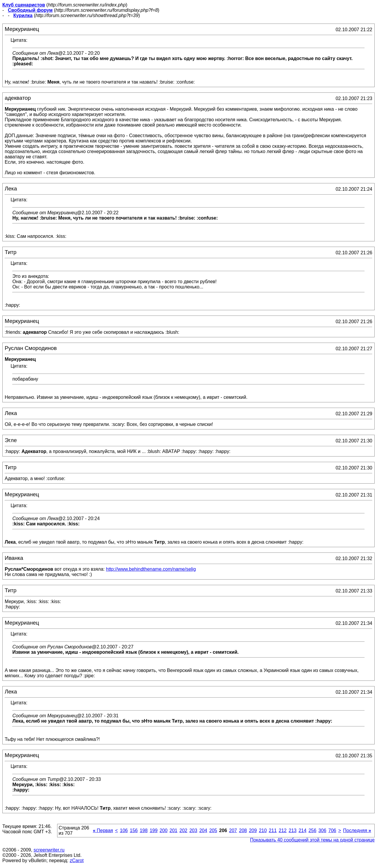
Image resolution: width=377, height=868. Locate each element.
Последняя (357, 830)
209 (253, 830)
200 (164, 830)
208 (243, 830)
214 (303, 830)
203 (193, 830)
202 (183, 830)
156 (134, 830)
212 (283, 830)
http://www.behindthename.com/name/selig (151, 569)
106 (124, 830)
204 (203, 830)
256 (312, 830)
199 (154, 830)
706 (332, 830)
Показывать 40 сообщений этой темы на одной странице (312, 840)
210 (263, 830)
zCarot (77, 860)
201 (174, 830)
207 (233, 830)
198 (144, 830)
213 (293, 830)
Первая (103, 830)
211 (273, 830)
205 (213, 830)
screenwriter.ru (49, 850)
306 (322, 830)
